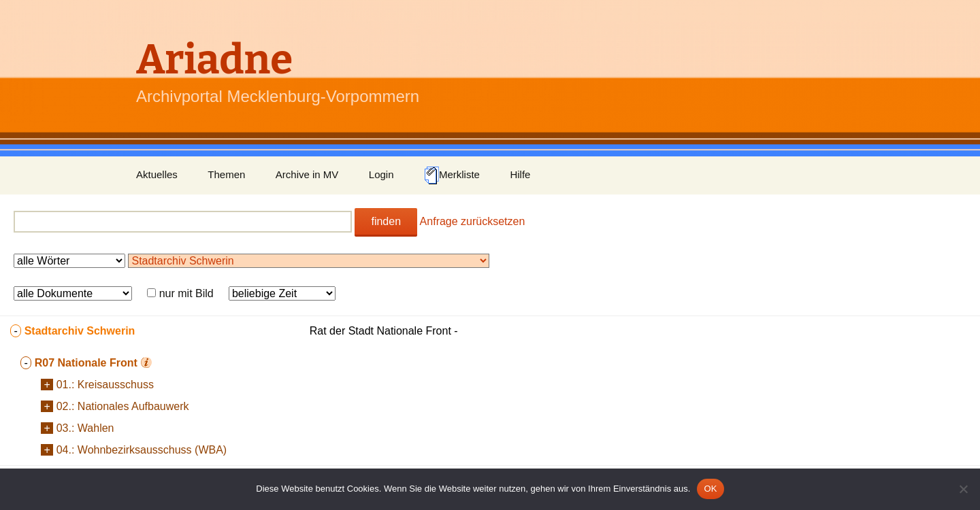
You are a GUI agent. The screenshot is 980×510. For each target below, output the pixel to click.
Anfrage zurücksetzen (473, 221)
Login (381, 174)
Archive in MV (307, 174)
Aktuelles (157, 174)
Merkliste (452, 175)
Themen (226, 174)
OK (710, 489)
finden (386, 221)
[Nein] (963, 489)
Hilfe (520, 174)
